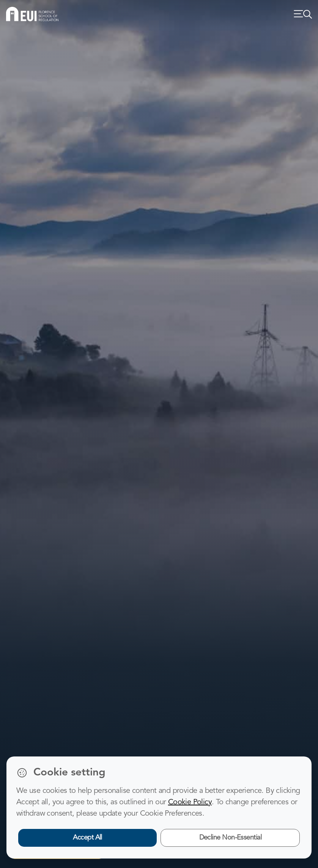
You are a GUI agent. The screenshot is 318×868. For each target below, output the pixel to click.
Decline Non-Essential (231, 838)
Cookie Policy (190, 802)
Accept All (87, 838)
